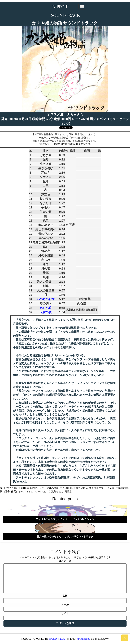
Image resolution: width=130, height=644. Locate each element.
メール (65, 604)
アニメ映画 (66, 488)
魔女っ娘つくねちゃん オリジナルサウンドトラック (65, 536)
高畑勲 (68, 491)
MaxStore (84, 639)
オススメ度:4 (80, 488)
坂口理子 (5, 491)
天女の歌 (46, 312)
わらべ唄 (46, 308)
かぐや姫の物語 (50, 488)
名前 (65, 596)
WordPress (57, 639)
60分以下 (35, 488)
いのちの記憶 (46, 299)
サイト (65, 613)
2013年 (25, 488)
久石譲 (111, 488)
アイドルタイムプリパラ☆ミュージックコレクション (65, 519)
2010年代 (15, 488)
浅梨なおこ (57, 491)
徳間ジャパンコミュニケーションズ (31, 491)
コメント (65, 561)
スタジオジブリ (97, 488)
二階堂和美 (122, 488)
